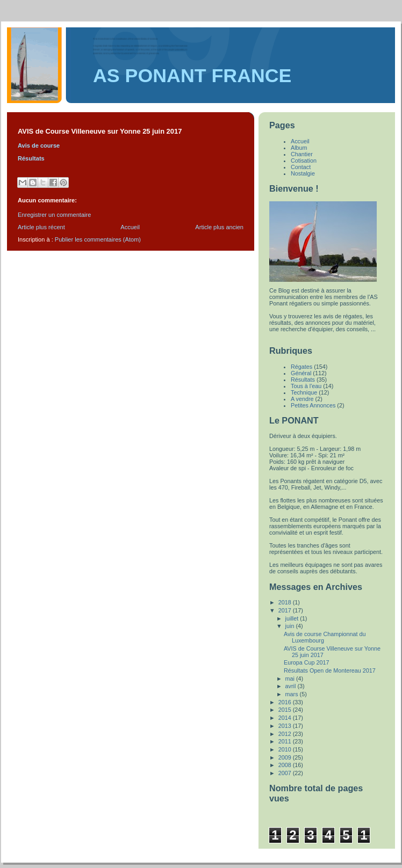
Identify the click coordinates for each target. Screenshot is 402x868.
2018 (286, 602)
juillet (293, 618)
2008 (286, 765)
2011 (286, 741)
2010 (286, 749)
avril (292, 686)
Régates (301, 367)
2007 (286, 773)
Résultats (31, 158)
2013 (286, 726)
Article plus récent (41, 227)
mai (291, 679)
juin (291, 626)
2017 (286, 610)
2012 (286, 734)
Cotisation (304, 161)
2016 (286, 702)
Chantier (302, 154)
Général (301, 373)
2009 (286, 757)
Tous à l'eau (306, 386)
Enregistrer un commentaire (54, 215)
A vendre (302, 399)
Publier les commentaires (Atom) (98, 239)
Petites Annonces (313, 405)
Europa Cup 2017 (307, 662)
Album (299, 148)
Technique (304, 392)
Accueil (130, 227)
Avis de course (39, 145)
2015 (286, 710)
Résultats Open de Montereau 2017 (330, 670)
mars (293, 694)
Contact (301, 167)
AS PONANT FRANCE (192, 76)
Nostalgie (303, 173)
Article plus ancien (219, 227)
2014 (286, 718)
